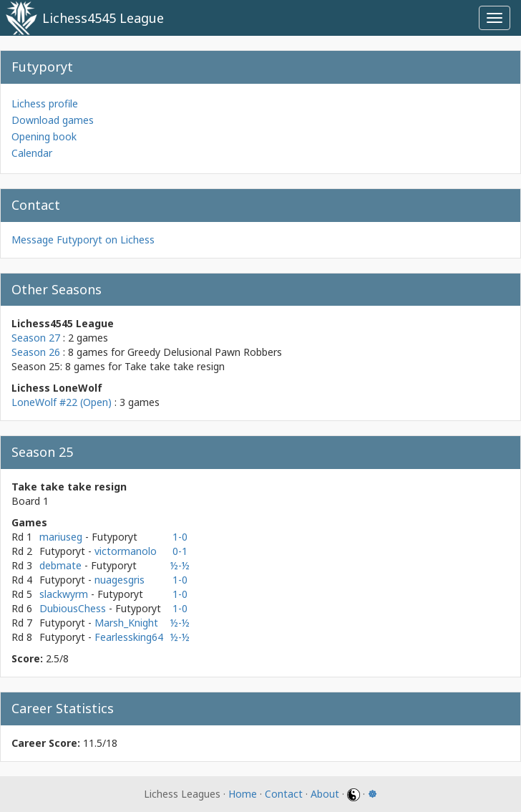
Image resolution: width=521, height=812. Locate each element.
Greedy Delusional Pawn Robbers (205, 352)
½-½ (180, 565)
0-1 (180, 551)
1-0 (180, 537)
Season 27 (36, 338)
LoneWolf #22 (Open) (62, 402)
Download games (53, 120)
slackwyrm (65, 594)
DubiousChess (74, 608)
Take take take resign (175, 366)
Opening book (44, 136)
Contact (284, 794)
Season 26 (36, 352)
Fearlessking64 (129, 637)
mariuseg (62, 537)
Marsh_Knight (126, 623)
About (325, 794)
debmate (62, 565)
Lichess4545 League (103, 18)
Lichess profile (45, 103)
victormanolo (126, 551)
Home (243, 794)
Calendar (32, 153)
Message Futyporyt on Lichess (83, 240)
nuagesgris (120, 580)
